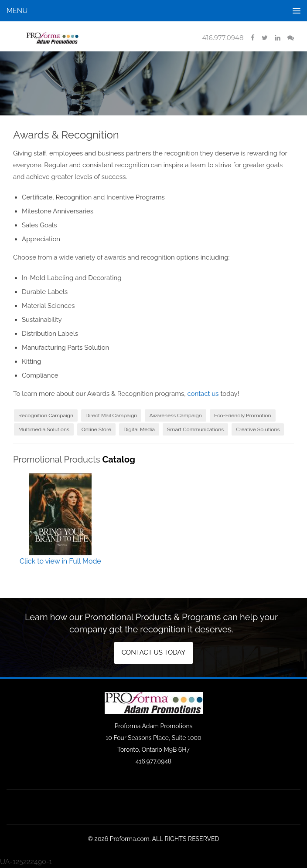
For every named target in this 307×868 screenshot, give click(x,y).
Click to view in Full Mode (60, 561)
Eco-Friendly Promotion (243, 415)
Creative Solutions (258, 429)
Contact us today (154, 652)
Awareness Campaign (175, 415)
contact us (203, 394)
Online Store (96, 429)
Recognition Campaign (46, 415)
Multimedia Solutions (44, 429)
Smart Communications (195, 429)
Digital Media (139, 429)
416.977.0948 (223, 38)
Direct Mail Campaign (111, 415)
